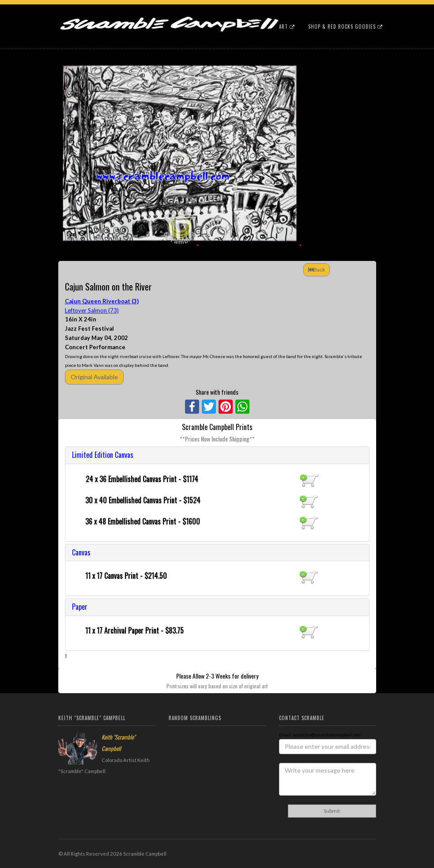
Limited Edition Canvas (103, 455)
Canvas (81, 552)
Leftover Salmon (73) (92, 310)
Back (317, 270)
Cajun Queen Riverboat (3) (102, 301)
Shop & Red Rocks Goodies (345, 26)
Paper (80, 607)
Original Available (94, 377)
